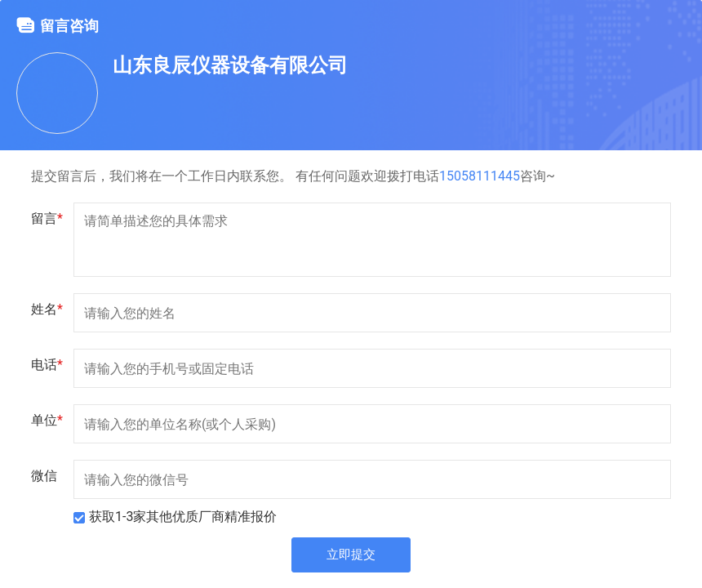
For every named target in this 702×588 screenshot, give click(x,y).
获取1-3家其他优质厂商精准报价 (183, 517)
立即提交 (351, 557)
